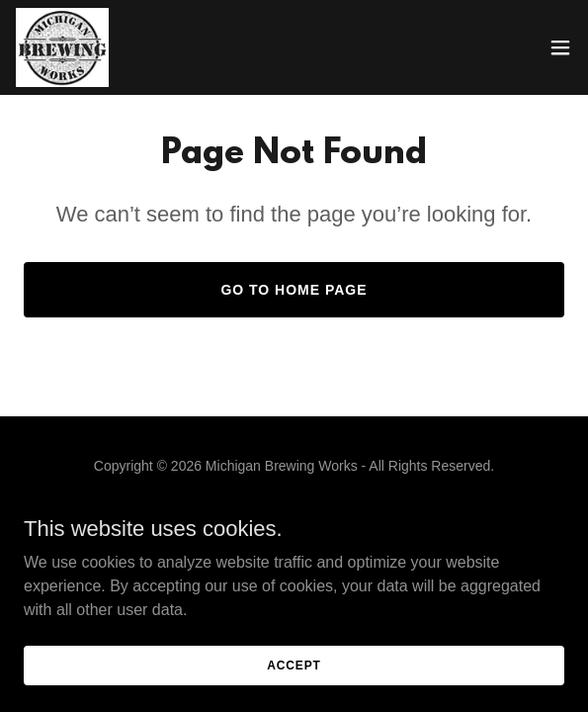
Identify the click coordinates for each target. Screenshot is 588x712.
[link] (62, 47)
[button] (560, 47)
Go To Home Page (294, 290)
